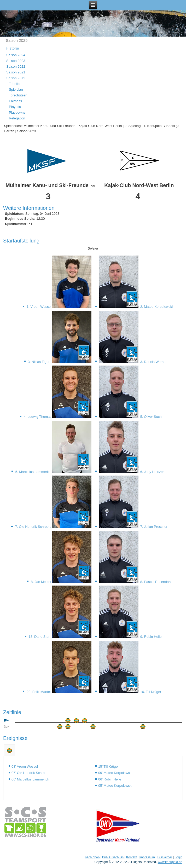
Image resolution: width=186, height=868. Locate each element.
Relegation (17, 118)
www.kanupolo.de (170, 862)
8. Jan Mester (42, 582)
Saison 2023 (16, 61)
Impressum (147, 857)
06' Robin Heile (110, 779)
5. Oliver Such (150, 417)
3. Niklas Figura (40, 362)
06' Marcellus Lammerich (30, 779)
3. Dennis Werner (153, 362)
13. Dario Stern (40, 637)
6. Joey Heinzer (152, 472)
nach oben (92, 857)
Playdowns (17, 112)
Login (178, 857)
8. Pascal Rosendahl (155, 582)
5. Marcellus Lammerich (34, 472)
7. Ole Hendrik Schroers (34, 527)
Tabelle (14, 84)
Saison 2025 (17, 40)
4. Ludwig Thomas (38, 417)
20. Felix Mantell (39, 692)
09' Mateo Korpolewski (115, 773)
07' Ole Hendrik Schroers (30, 773)
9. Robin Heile (150, 637)
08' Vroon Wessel (25, 766)
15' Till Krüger (109, 766)
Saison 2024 (16, 55)
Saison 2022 (16, 66)
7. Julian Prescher (153, 527)
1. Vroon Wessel (39, 307)
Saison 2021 (16, 72)
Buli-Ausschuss (113, 857)
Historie (12, 48)
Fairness (15, 101)
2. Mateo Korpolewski (156, 307)
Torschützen (18, 95)
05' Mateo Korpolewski (115, 786)
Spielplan (16, 89)
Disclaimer (165, 857)
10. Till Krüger (150, 692)
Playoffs (15, 107)
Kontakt (132, 857)
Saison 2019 (16, 78)
